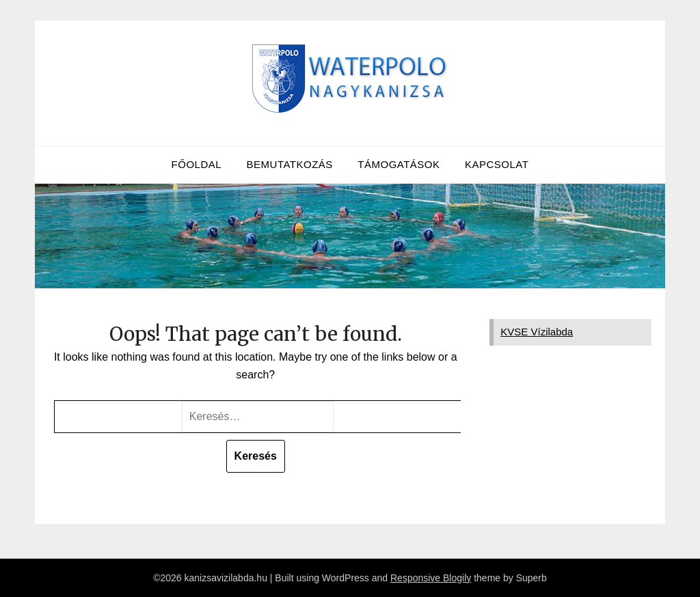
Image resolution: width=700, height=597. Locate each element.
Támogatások (399, 164)
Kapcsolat (497, 164)
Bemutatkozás (290, 164)
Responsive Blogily (431, 578)
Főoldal (197, 164)
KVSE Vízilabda (537, 332)
